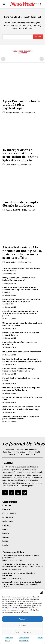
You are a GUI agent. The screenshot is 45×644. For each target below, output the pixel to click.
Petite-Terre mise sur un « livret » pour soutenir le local (21, 334)
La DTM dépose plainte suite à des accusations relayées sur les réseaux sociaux (20, 290)
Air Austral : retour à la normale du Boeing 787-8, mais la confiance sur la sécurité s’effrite (22, 252)
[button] (41, 592)
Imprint (40, 638)
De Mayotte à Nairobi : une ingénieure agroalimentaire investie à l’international (22, 360)
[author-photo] (4, 112)
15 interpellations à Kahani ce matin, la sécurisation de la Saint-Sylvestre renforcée (21, 155)
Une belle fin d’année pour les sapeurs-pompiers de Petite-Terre (22, 389)
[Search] (38, 37)
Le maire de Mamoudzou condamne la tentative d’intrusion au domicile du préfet (20, 313)
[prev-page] (3, 59)
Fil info (5, 570)
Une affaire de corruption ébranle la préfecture (22, 204)
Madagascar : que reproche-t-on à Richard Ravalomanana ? (19, 279)
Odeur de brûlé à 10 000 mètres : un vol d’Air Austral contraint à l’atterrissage (21, 408)
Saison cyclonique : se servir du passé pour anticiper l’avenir (21, 418)
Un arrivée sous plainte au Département (22, 352)
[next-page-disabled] (42, 59)
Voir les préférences (23, 632)
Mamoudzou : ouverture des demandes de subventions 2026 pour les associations (21, 302)
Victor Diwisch (11, 165)
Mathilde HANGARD (13, 113)
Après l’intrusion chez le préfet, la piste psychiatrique (21, 104)
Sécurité (6, 561)
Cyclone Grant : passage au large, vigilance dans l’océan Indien (19, 370)
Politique (6, 578)
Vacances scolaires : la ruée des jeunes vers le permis (21, 269)
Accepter (23, 619)
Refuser (23, 626)
